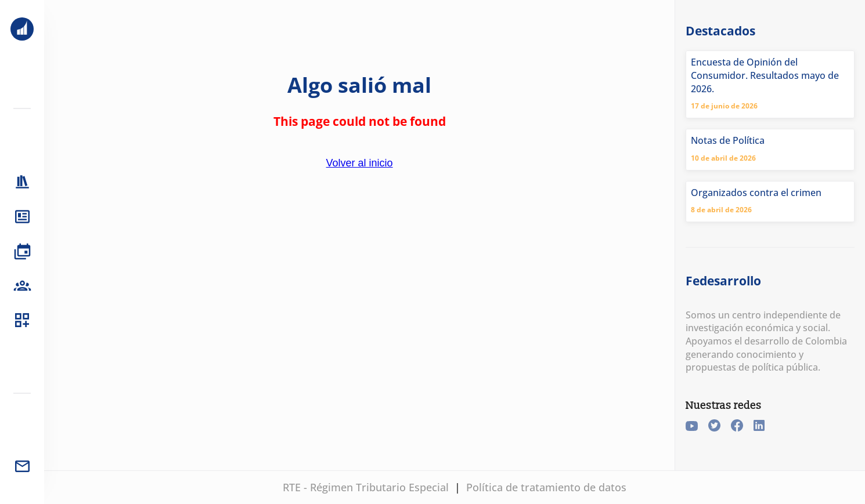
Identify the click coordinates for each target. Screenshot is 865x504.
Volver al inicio (360, 163)
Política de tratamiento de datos (546, 487)
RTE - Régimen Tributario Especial (366, 487)
